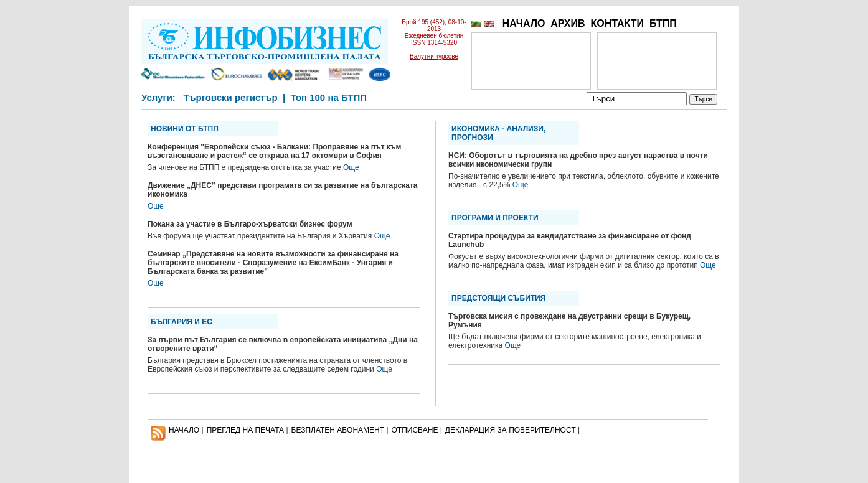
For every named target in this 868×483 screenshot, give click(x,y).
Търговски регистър (230, 97)
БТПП (663, 23)
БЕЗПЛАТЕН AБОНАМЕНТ (338, 430)
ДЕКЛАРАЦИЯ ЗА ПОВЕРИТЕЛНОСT (511, 430)
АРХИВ (568, 23)
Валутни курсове (434, 56)
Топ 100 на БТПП (329, 97)
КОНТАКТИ (617, 23)
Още (351, 167)
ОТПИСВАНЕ (415, 430)
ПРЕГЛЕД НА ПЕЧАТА (245, 430)
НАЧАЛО (524, 23)
